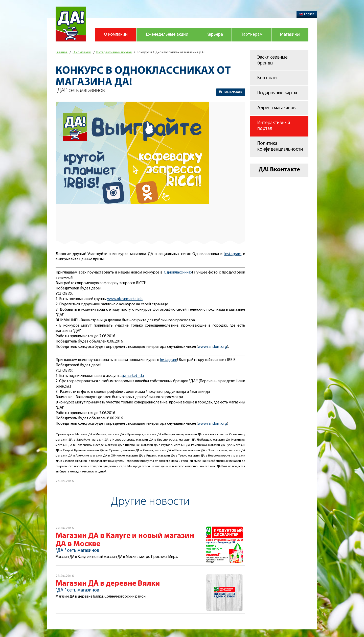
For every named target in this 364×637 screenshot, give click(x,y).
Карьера (215, 35)
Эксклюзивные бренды (272, 60)
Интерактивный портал (274, 126)
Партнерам (252, 35)
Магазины (290, 35)
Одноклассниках (178, 272)
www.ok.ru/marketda (125, 299)
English (307, 14)
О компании (116, 35)
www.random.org (212, 347)
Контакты (267, 78)
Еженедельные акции (167, 35)
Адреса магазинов (276, 108)
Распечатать (233, 92)
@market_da (133, 376)
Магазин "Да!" (71, 24)
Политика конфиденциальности (280, 147)
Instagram (233, 254)
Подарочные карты (277, 93)
